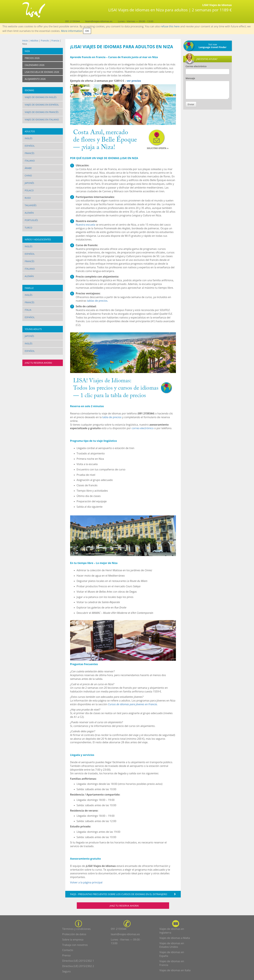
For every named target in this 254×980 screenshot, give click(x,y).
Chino (28, 175)
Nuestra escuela (86, 225)
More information (72, 31)
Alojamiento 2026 (35, 79)
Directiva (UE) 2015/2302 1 (78, 961)
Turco (29, 228)
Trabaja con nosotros (75, 945)
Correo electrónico (196, 66)
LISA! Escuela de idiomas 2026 (42, 72)
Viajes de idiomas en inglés (41, 97)
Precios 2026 (32, 58)
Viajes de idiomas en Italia (175, 970)
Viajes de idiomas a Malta (175, 938)
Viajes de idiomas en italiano (42, 120)
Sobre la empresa (73, 940)
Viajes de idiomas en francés (42, 112)
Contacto (68, 950)
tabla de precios (112, 417)
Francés (45, 41)
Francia (55, 41)
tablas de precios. (97, 301)
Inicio (25, 41)
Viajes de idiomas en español (42, 105)
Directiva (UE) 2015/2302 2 (78, 966)
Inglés (29, 138)
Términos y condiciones (76, 929)
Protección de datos (74, 934)
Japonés (29, 183)
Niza (27, 51)
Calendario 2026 (35, 65)
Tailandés (31, 205)
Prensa (66, 955)
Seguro (66, 971)
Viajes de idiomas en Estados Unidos (172, 945)
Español (30, 146)
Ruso (28, 198)
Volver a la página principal (86, 882)
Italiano (30, 161)
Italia (28, 310)
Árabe (28, 168)
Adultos (34, 41)
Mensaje (190, 78)
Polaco (29, 190)
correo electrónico (143, 428)
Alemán (29, 213)
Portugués (31, 220)
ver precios (134, 81)
